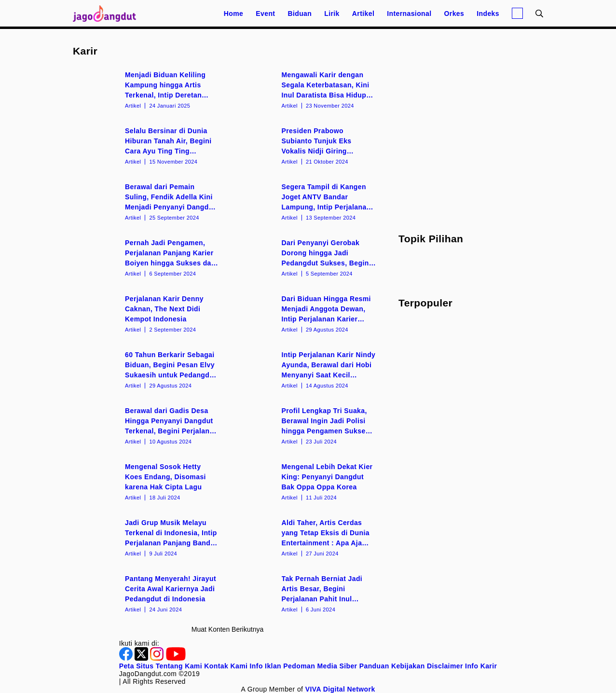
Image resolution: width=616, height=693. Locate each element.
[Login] (517, 13)
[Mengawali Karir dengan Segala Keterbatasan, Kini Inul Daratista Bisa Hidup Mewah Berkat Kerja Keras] (306, 89)
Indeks (488, 14)
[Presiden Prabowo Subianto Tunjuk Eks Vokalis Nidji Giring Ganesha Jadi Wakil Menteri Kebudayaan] (306, 145)
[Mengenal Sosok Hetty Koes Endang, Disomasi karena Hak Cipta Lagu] (149, 481)
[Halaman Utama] (108, 13)
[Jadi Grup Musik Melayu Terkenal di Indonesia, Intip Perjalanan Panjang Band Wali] (149, 537)
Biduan (300, 14)
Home (234, 14)
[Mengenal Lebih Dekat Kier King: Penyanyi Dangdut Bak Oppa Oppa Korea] (306, 481)
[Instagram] (158, 658)
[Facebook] (127, 658)
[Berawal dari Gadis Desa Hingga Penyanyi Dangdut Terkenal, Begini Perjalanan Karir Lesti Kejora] (149, 425)
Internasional (409, 14)
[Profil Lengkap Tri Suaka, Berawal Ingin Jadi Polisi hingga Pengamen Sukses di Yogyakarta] (306, 425)
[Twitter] (142, 658)
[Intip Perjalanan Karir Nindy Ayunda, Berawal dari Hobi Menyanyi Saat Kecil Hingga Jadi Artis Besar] (306, 369)
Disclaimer (445, 666)
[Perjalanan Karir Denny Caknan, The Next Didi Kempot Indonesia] (149, 313)
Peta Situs (137, 666)
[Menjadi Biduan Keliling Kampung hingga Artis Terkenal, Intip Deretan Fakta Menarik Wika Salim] (149, 89)
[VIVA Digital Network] (340, 689)
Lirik (332, 14)
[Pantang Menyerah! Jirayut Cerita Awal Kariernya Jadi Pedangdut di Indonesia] (149, 593)
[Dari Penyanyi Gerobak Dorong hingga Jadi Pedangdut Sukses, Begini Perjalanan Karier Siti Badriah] (306, 257)
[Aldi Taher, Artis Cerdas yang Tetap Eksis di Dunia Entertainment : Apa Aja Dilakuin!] (306, 537)
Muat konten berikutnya (227, 629)
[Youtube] (176, 658)
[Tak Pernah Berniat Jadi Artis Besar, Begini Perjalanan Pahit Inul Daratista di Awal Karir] (306, 593)
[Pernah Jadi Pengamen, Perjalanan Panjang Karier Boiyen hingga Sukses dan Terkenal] (149, 257)
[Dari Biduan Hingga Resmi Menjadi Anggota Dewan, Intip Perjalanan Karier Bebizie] (306, 313)
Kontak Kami (226, 666)
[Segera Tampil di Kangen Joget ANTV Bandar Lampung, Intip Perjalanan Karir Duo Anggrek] (306, 201)
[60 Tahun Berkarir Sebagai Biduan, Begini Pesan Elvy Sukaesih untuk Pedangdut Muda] (149, 369)
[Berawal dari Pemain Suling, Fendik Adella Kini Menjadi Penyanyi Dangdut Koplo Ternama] (149, 201)
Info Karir (481, 666)
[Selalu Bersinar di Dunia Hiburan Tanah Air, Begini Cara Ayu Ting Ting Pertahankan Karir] (149, 145)
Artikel (363, 14)
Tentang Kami (179, 666)
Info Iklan (266, 666)
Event (265, 14)
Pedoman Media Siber (320, 666)
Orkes (454, 14)
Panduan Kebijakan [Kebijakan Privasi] (392, 666)
